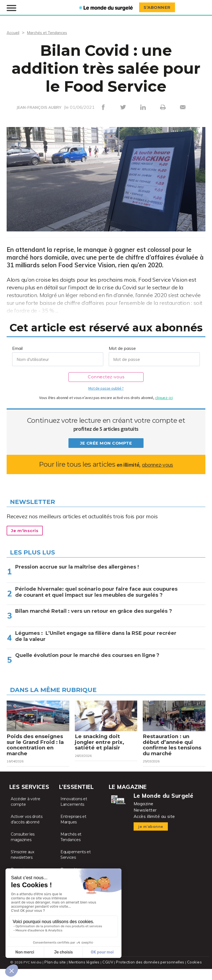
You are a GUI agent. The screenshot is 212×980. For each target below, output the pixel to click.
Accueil (14, 31)
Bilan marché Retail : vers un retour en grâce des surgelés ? (94, 611)
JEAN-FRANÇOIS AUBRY (39, 107)
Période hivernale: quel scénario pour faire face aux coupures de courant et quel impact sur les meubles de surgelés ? (96, 591)
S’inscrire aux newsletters (22, 866)
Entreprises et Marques (73, 831)
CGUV (108, 973)
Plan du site (57, 973)
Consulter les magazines (23, 848)
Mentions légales (86, 973)
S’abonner (159, 7)
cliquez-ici (164, 397)
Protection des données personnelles (149, 973)
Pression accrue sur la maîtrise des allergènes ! (77, 566)
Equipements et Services (76, 866)
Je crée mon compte (106, 443)
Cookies (192, 973)
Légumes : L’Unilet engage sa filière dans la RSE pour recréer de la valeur (96, 636)
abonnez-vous (157, 464)
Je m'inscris (28, 530)
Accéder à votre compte (26, 813)
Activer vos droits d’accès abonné (27, 831)
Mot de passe (122, 348)
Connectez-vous (106, 377)
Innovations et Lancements (74, 813)
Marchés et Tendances (51, 31)
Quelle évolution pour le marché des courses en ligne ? (87, 655)
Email (17, 348)
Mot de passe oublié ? (106, 388)
